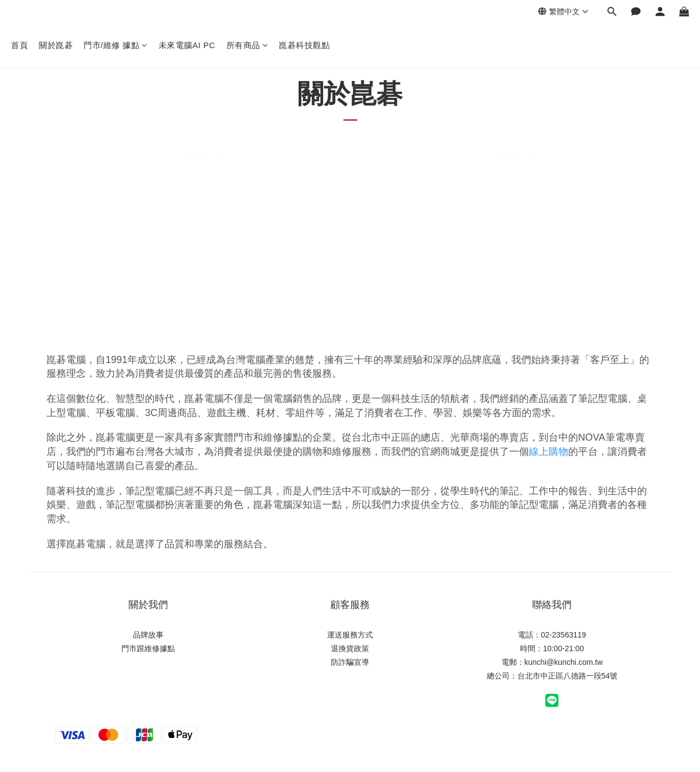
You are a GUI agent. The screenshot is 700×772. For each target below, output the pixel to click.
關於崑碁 (56, 45)
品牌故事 (148, 635)
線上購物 (549, 452)
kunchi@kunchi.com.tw (564, 662)
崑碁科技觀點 (304, 45)
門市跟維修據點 (148, 648)
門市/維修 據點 (116, 45)
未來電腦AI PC (187, 45)
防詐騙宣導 (350, 662)
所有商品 (247, 45)
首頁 (19, 45)
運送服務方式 (350, 635)
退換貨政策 (350, 648)
